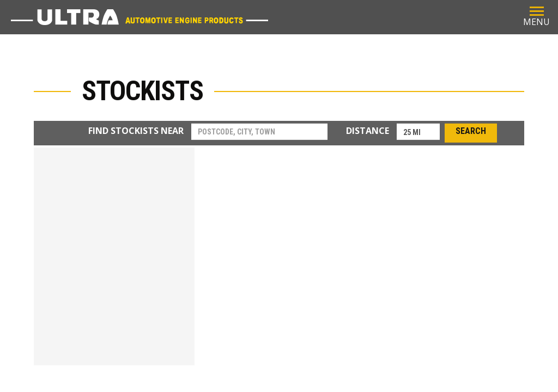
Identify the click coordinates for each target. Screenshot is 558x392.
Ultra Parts (139, 17)
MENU (536, 16)
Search (471, 131)
